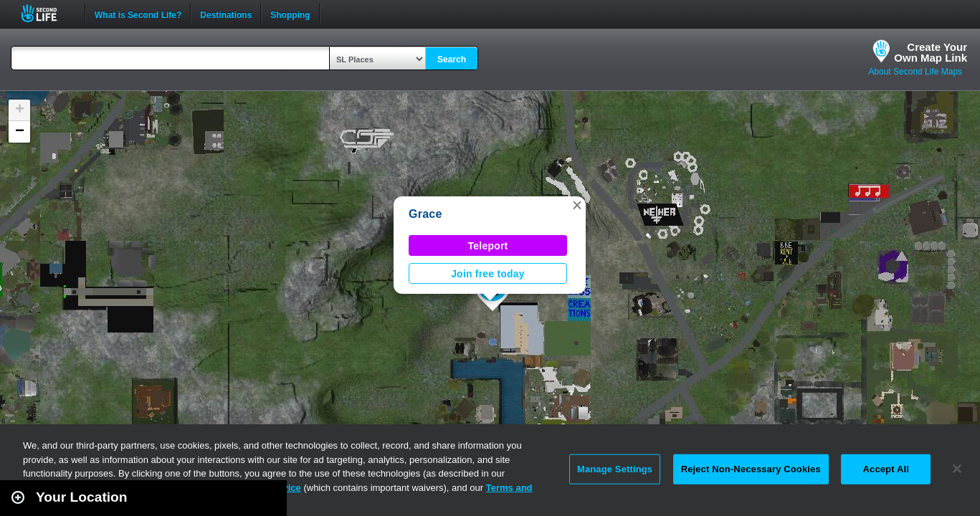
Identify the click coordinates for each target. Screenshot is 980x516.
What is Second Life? (138, 14)
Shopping (290, 14)
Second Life (47, 13)
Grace (425, 214)
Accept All (886, 469)
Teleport (488, 246)
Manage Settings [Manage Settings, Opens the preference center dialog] (615, 469)
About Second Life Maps (915, 72)
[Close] (957, 469)
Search (452, 59)
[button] (577, 205)
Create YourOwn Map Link (931, 52)
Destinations (226, 14)
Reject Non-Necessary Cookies (751, 469)
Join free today (488, 274)
